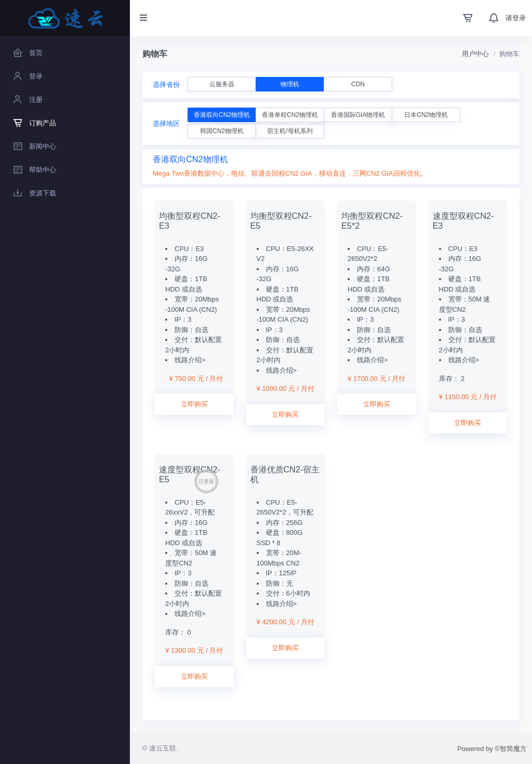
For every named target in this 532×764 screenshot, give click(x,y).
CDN (358, 84)
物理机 (290, 84)
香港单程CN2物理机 (290, 115)
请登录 (516, 18)
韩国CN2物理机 (222, 131)
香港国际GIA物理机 (358, 115)
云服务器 (222, 84)
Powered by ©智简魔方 (492, 749)
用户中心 (475, 54)
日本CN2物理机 (426, 115)
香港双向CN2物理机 (222, 115)
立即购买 (194, 404)
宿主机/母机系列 (290, 131)
